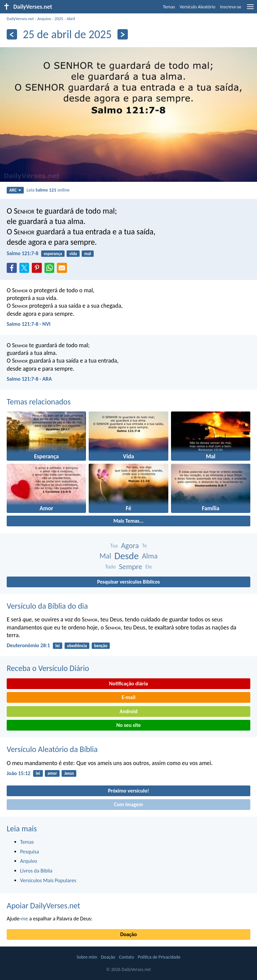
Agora (130, 546)
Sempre (131, 567)
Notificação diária (129, 684)
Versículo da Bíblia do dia (47, 606)
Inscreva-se (231, 7)
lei (58, 646)
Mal (105, 556)
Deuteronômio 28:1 (28, 645)
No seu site (128, 725)
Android (128, 711)
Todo (110, 567)
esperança (53, 254)
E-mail (128, 697)
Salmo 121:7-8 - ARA (29, 379)
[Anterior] (12, 34)
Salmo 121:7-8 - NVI (29, 324)
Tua (114, 546)
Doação (128, 934)
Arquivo (44, 19)
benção (101, 646)
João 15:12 (19, 773)
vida (73, 254)
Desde (127, 556)
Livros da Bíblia (36, 871)
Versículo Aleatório (198, 7)
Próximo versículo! (128, 791)
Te (145, 546)
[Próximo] (123, 34)
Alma (150, 556)
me (25, 919)
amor (52, 773)
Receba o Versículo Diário (48, 668)
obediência (77, 646)
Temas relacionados (39, 402)
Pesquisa (30, 852)
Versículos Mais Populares (48, 880)
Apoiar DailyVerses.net (44, 906)
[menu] (250, 9)
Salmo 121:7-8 (22, 253)
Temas (169, 7)
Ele (149, 567)
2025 (59, 19)
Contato (126, 957)
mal (88, 254)
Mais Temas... (129, 521)
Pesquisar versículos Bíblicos (128, 582)
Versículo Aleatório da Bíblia (52, 749)
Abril (71, 19)
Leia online (48, 190)
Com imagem (128, 804)
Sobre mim (87, 957)
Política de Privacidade (159, 957)
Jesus (69, 773)
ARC (15, 190)
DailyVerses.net (20, 19)
